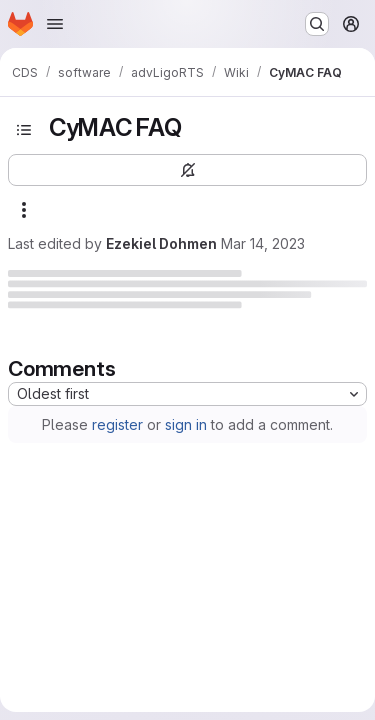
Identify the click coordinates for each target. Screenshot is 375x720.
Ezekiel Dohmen (161, 243)
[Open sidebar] (24, 130)
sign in (186, 424)
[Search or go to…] (317, 24)
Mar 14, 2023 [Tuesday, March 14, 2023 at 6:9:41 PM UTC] (263, 243)
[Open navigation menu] (55, 24)
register (117, 424)
